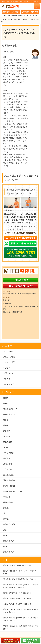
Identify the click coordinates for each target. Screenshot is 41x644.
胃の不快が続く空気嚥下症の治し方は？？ (20, 579)
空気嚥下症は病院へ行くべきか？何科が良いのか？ (21, 572)
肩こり (6, 530)
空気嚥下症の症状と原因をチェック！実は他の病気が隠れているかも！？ (21, 586)
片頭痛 (6, 447)
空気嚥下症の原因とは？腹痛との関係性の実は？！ (21, 627)
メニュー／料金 (9, 357)
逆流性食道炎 (9, 475)
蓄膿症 (6, 425)
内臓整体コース (9, 414)
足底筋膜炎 (8, 464)
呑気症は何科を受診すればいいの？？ (18, 598)
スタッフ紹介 (9, 351)
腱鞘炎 (6, 398)
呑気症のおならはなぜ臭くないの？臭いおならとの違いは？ (21, 611)
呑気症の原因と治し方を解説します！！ (19, 604)
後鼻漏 (6, 420)
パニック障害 (9, 453)
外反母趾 (7, 458)
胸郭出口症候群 (9, 486)
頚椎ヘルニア (9, 552)
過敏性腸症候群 (9, 480)
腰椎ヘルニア (9, 541)
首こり (6, 513)
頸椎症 (6, 508)
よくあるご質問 (9, 362)
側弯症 (6, 519)
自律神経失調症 (9, 524)
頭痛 (5, 546)
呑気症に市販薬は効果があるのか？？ (19, 565)
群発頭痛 (7, 436)
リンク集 (7, 379)
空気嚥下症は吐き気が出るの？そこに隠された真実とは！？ (21, 619)
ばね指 (6, 403)
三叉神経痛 (8, 469)
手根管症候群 (9, 502)
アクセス (7, 368)
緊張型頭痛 (8, 442)
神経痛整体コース (10, 409)
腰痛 (5, 535)
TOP (3, 20)
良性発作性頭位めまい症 (13, 491)
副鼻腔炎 (7, 431)
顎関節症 (7, 497)
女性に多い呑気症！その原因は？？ (17, 593)
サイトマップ (9, 384)
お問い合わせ (9, 373)
